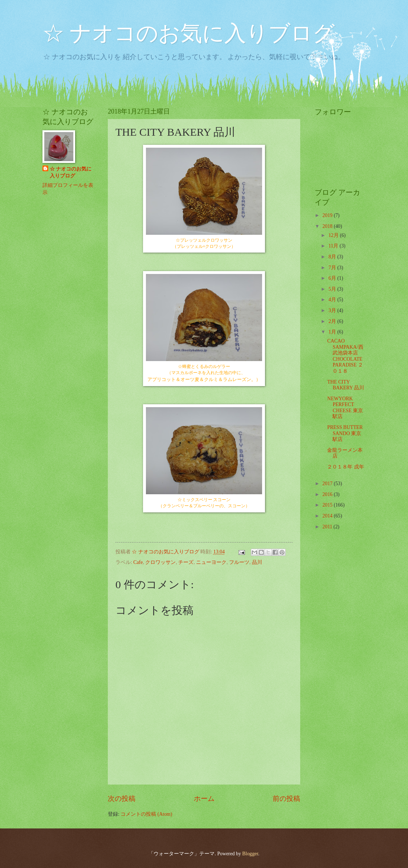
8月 (333, 257)
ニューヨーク (211, 562)
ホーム (204, 799)
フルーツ (239, 562)
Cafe (138, 562)
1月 (333, 332)
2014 (328, 516)
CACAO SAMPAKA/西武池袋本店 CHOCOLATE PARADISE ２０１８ (345, 356)
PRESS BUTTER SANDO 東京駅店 (345, 433)
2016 (328, 494)
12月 (334, 235)
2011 (328, 527)
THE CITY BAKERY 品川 (346, 385)
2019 (328, 215)
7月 (333, 268)
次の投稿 (122, 799)
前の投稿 (286, 799)
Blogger (250, 854)
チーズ (186, 562)
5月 (333, 289)
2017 (328, 484)
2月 (333, 321)
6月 (333, 278)
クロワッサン (160, 562)
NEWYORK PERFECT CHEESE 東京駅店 (345, 408)
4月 (333, 300)
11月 (334, 246)
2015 (328, 505)
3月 (333, 310)
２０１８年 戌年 (345, 467)
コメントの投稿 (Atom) (146, 814)
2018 (328, 226)
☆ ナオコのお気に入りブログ (189, 33)
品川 (257, 562)
